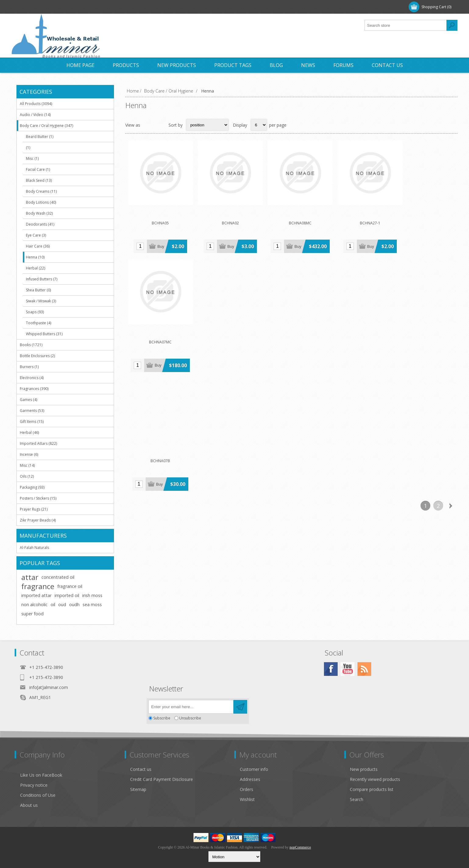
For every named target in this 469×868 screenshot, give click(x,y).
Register (27, 7)
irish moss (92, 595)
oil (53, 604)
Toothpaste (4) (39, 323)
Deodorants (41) (40, 224)
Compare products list (372, 789)
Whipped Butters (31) (44, 334)
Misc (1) (32, 158)
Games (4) (28, 400)
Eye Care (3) (36, 235)
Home (133, 91)
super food (32, 614)
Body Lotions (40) (41, 202)
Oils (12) (27, 476)
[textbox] (406, 25)
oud (62, 604)
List (160, 125)
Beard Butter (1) (40, 137)
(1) (28, 148)
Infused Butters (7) (42, 279)
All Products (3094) (36, 104)
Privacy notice (34, 785)
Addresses (250, 779)
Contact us (141, 769)
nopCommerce (300, 847)
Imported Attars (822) (38, 443)
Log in (52, 7)
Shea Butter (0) (38, 290)
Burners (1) (29, 367)
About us (29, 805)
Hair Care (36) (38, 246)
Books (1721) (31, 345)
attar (30, 577)
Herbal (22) (36, 268)
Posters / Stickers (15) (38, 498)
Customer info (254, 769)
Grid (148, 125)
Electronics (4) (32, 378)
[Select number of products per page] (259, 125)
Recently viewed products (375, 779)
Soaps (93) (35, 312)
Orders (247, 789)
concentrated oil (58, 577)
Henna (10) (35, 257)
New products (364, 769)
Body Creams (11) (41, 191)
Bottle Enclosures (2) (37, 356)
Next (451, 380)
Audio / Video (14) (35, 115)
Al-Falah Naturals (34, 548)
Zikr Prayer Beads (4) (38, 520)
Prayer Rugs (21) (34, 509)
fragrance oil (70, 586)
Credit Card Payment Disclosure (162, 779)
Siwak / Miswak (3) (41, 301)
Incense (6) (29, 454)
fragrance (38, 586)
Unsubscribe (190, 718)
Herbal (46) (29, 432)
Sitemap (138, 789)
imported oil (67, 595)
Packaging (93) (32, 487)
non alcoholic (34, 604)
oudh (74, 604)
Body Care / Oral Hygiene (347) (46, 126)
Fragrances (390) (34, 389)
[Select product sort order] (207, 125)
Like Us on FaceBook (41, 775)
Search (357, 799)
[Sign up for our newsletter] (191, 707)
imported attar (36, 595)
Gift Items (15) (32, 422)
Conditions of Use (38, 795)
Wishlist (247, 799)
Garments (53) (32, 411)
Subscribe (162, 718)
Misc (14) (27, 465)
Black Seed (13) (39, 180)
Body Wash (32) (39, 213)
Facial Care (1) (38, 169)
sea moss (92, 604)
